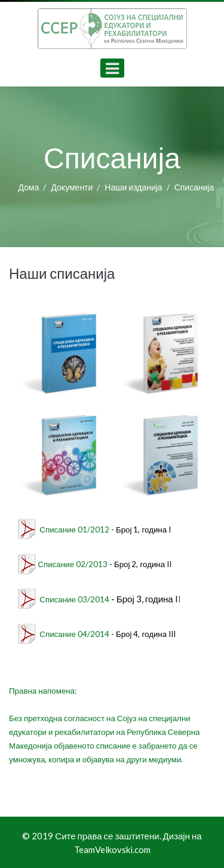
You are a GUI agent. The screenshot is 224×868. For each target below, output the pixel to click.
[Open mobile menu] (112, 68)
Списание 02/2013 (73, 564)
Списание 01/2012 (74, 530)
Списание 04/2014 (74, 634)
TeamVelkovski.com (112, 849)
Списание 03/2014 (74, 599)
